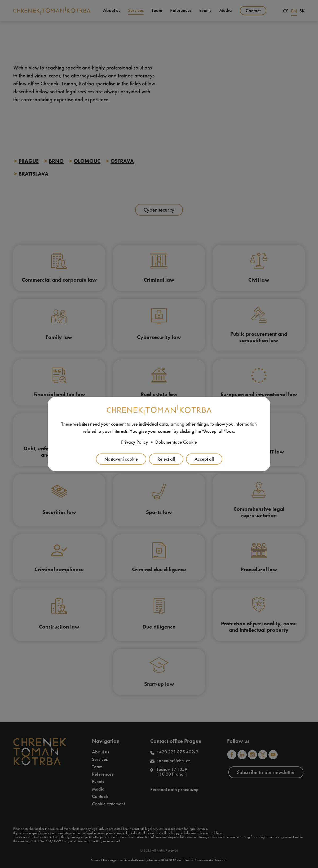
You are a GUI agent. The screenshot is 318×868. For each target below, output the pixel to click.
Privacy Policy (135, 442)
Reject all (166, 459)
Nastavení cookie (121, 459)
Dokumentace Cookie (176, 442)
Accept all (204, 459)
